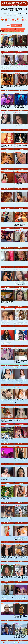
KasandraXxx (3, 368)
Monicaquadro (18, 152)
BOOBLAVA (17, 73)
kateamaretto (3, 289)
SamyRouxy (17, 564)
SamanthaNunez (18, 466)
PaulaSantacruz (18, 485)
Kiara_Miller (17, 191)
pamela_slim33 (4, 485)
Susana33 (17, 643)
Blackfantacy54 (4, 191)
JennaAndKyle (18, 231)
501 (8, 31)
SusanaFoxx (3, 132)
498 (23, 29)
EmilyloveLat (3, 329)
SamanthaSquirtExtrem (6, 348)
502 (12, 31)
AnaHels (16, 525)
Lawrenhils (17, 172)
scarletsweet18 (18, 506)
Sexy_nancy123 (4, 211)
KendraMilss (17, 388)
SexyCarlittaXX (18, 270)
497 (20, 29)
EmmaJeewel (17, 368)
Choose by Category (16, 26)
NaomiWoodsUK (4, 564)
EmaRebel (3, 407)
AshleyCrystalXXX (4, 584)
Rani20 (2, 388)
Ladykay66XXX (18, 132)
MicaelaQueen (18, 289)
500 (5, 31)
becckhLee (17, 623)
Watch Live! (7, 52)
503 (15, 31)
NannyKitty (3, 427)
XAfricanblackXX (18, 54)
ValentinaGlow (4, 34)
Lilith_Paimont (4, 73)
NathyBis (3, 643)
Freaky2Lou (3, 54)
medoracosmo (18, 250)
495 (14, 29)
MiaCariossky (3, 525)
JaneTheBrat (3, 309)
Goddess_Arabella (19, 211)
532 (20, 31)
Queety (2, 603)
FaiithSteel (17, 603)
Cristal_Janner (4, 250)
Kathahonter (3, 544)
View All (3, 29)
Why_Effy (3, 270)
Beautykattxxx (4, 623)
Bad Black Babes (26, 20)
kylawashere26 (18, 329)
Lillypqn (2, 172)
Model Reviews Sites (19, 20)
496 (17, 29)
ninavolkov (17, 584)
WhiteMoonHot (18, 427)
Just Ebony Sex (10, 20)
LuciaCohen (17, 93)
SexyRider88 (3, 466)
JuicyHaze (17, 407)
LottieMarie (17, 447)
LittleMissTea (17, 113)
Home (8, 26)
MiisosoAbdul (4, 506)
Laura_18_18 (17, 34)
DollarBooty (17, 544)
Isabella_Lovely (4, 93)
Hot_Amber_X (18, 348)
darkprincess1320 (4, 447)
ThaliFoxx (3, 231)
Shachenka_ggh (4, 113)
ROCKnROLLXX (18, 309)
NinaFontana (3, 152)
